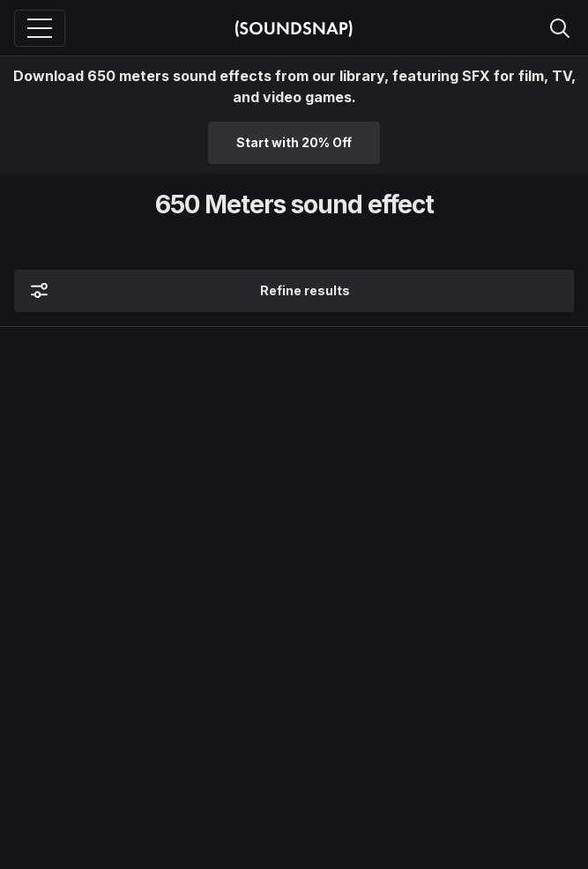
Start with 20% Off (294, 142)
